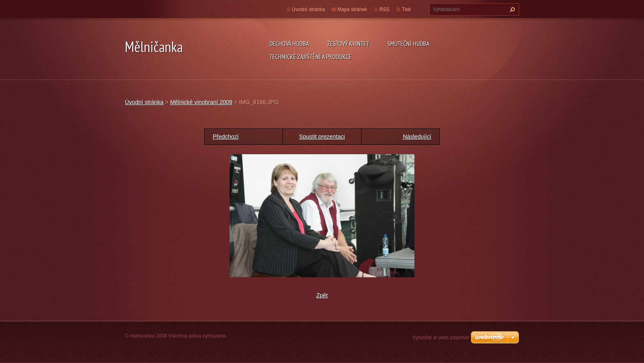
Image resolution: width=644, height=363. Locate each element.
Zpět (322, 295)
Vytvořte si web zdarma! (441, 337)
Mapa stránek (352, 9)
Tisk (406, 9)
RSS (385, 9)
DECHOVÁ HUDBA (289, 43)
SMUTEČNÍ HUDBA (408, 43)
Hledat (511, 9)
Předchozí (226, 137)
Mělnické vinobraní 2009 (201, 102)
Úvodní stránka (309, 9)
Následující (417, 137)
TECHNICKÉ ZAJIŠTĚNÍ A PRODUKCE (310, 57)
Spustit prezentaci (322, 137)
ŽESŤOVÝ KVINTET (348, 43)
